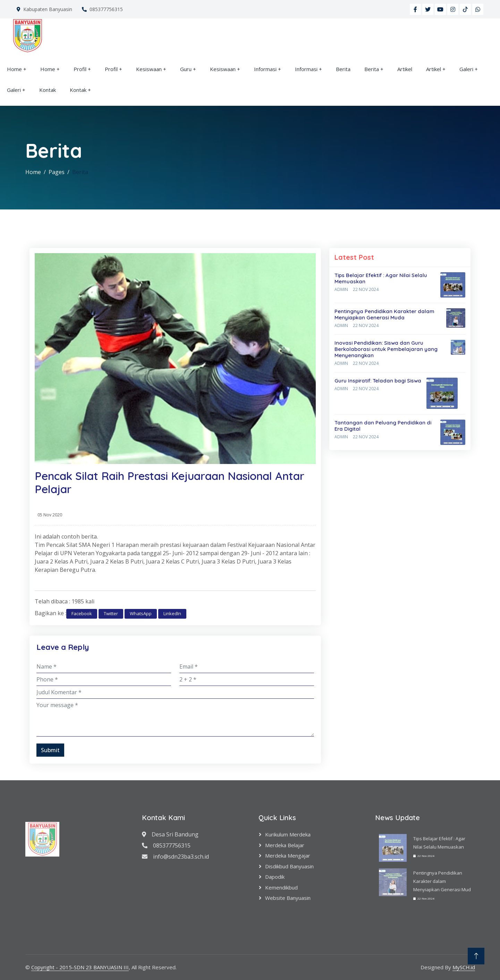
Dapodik (275, 877)
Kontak (48, 90)
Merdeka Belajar (285, 845)
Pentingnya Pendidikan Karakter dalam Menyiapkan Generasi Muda (384, 314)
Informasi (265, 69)
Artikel (405, 69)
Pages (57, 172)
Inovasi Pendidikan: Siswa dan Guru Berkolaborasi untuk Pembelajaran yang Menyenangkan (386, 349)
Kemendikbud (281, 887)
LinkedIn (172, 613)
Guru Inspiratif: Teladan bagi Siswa (378, 381)
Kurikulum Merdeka (288, 834)
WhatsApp (141, 613)
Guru (186, 69)
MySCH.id (464, 967)
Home (14, 69)
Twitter (111, 613)
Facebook (82, 613)
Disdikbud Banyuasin (289, 866)
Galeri (466, 69)
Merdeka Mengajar (288, 856)
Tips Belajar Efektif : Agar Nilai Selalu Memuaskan (381, 278)
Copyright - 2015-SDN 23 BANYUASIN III (80, 967)
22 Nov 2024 (366, 289)
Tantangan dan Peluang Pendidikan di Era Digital (383, 426)
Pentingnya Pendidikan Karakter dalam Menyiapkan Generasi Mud (442, 881)
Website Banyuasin (288, 898)
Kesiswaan (149, 69)
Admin (341, 289)
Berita (343, 69)
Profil (80, 69)
